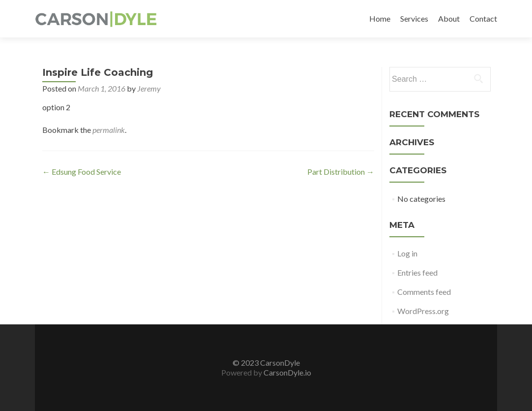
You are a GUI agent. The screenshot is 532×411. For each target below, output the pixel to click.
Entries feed (417, 272)
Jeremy (149, 88)
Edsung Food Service (82, 172)
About (449, 18)
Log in (407, 253)
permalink (109, 130)
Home (380, 18)
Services (414, 18)
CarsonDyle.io (287, 372)
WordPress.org (423, 311)
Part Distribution (341, 172)
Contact (483, 18)
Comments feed (424, 292)
